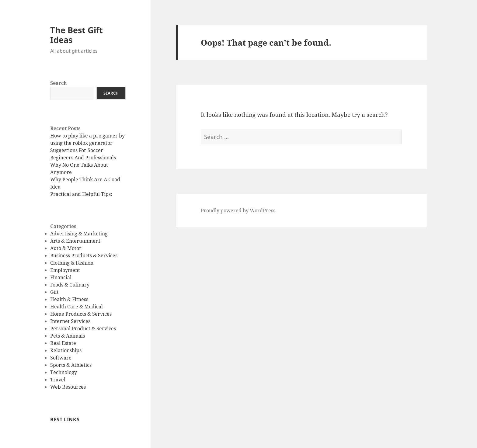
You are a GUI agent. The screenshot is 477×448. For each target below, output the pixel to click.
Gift (54, 292)
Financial (61, 277)
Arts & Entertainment (75, 241)
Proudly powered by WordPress (238, 210)
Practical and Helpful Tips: (81, 194)
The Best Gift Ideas (77, 35)
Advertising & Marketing (79, 234)
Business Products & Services (84, 255)
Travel (58, 380)
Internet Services (70, 321)
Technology (64, 372)
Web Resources (68, 387)
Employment (65, 270)
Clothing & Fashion (72, 263)
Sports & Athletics (71, 365)
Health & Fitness (69, 299)
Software (61, 358)
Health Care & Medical (77, 307)
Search (59, 83)
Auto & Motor (66, 248)
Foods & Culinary (70, 285)
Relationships (66, 350)
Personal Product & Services (83, 328)
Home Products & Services (81, 314)
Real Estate (63, 343)
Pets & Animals (68, 336)
